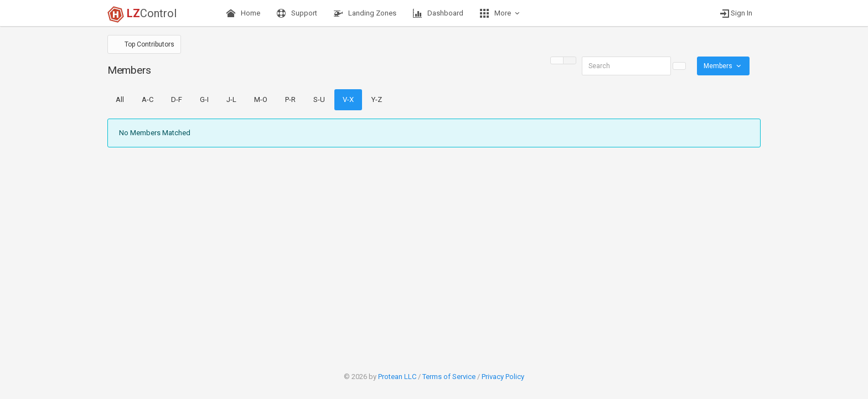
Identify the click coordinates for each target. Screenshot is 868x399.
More (501, 14)
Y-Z (377, 99)
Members (723, 66)
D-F (177, 99)
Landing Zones (365, 13)
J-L (231, 99)
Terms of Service (449, 377)
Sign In (736, 13)
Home (243, 13)
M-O (261, 99)
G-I (204, 99)
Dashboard (438, 13)
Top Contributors (149, 44)
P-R (290, 99)
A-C (148, 99)
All (120, 99)
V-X (348, 99)
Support (297, 13)
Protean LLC (397, 377)
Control (142, 14)
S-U (319, 99)
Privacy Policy (503, 377)
